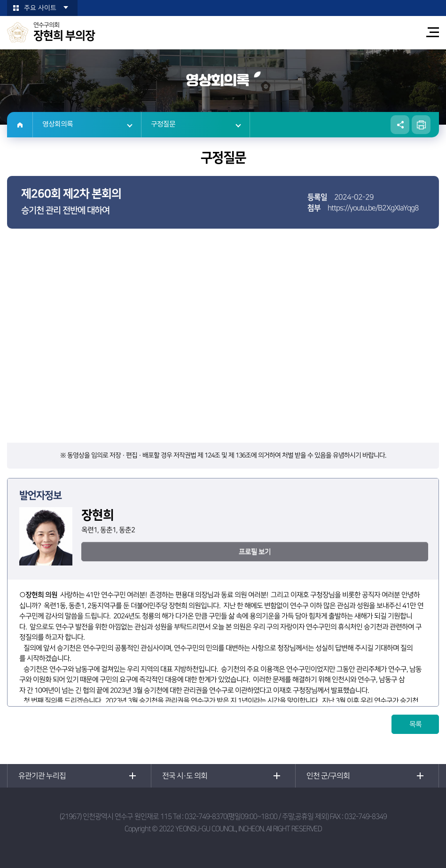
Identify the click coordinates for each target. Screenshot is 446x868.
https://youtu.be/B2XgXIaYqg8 (373, 208)
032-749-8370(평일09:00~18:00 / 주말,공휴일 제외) (257, 816)
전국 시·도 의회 (185, 776)
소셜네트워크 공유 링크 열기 (400, 125)
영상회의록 (58, 124)
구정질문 (163, 124)
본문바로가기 (0, 0)
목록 (415, 724)
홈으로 (20, 125)
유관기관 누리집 (42, 776)
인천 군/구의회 (328, 776)
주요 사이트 (40, 8)
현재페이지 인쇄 (421, 125)
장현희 (35, 595)
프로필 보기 (255, 552)
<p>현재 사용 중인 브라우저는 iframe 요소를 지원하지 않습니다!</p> (223, 342)
